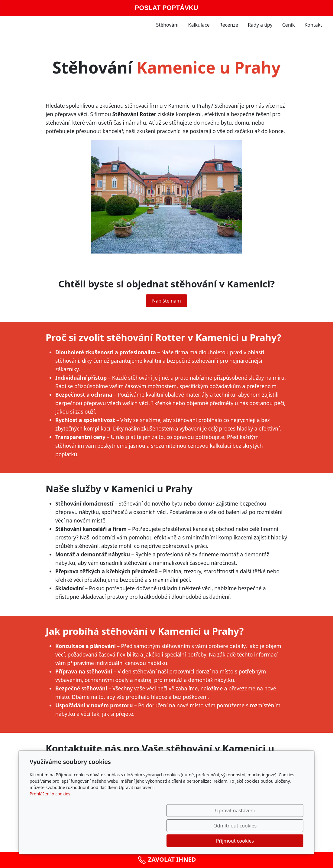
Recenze (229, 25)
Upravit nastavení (153, 841)
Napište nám (166, 301)
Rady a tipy (260, 25)
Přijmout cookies (274, 841)
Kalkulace (199, 25)
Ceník (289, 25)
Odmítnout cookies (214, 841)
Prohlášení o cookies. (50, 824)
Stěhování (167, 25)
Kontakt (313, 25)
